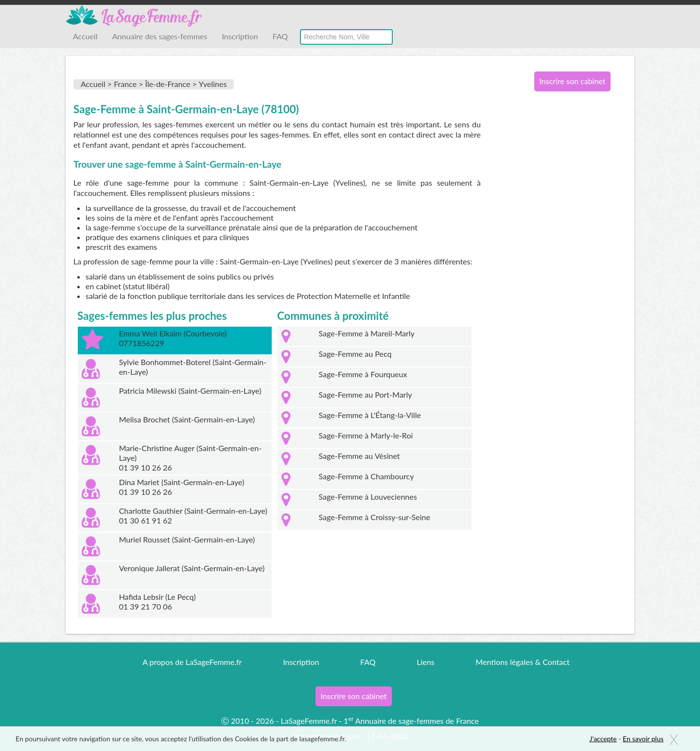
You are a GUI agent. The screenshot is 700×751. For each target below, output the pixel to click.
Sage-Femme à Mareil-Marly (367, 333)
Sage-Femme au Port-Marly (366, 394)
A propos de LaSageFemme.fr (192, 662)
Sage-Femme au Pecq (355, 354)
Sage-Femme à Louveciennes (368, 497)
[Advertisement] (569, 257)
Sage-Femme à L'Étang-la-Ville (370, 415)
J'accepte (603, 739)
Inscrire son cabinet (572, 81)
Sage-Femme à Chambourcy (367, 476)
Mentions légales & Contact (522, 662)
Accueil (85, 36)
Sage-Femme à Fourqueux (363, 374)
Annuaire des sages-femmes (160, 36)
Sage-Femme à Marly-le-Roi (366, 435)
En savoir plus (643, 739)
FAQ (280, 36)
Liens (425, 662)
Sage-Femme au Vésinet (359, 456)
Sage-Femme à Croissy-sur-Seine (375, 517)
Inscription (240, 36)
